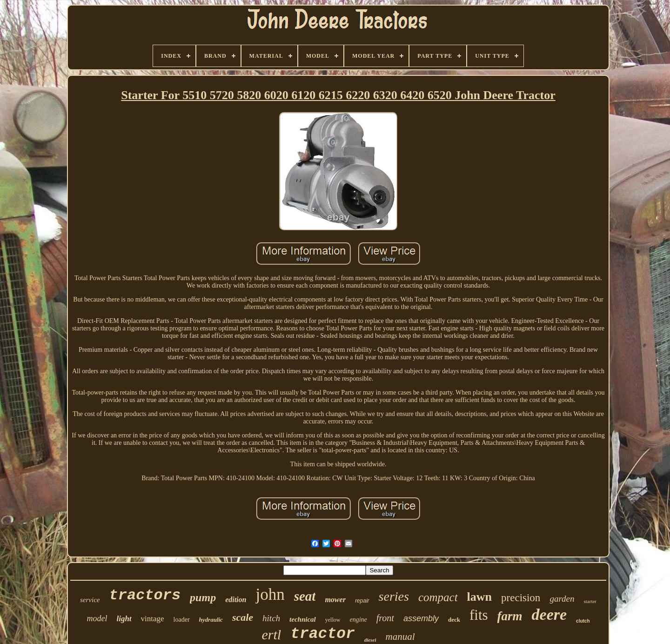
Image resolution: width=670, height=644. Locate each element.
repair (362, 601)
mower (335, 600)
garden (562, 599)
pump (203, 597)
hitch (271, 618)
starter (590, 601)
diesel (370, 640)
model (97, 618)
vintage (153, 619)
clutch (583, 621)
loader (182, 620)
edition (236, 600)
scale (243, 617)
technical (303, 619)
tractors (145, 595)
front (385, 618)
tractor (323, 634)
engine (358, 620)
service (90, 600)
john (270, 594)
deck (454, 620)
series (394, 596)
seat (305, 596)
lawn (479, 597)
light (124, 619)
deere (549, 614)
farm (510, 616)
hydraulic (211, 620)
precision (521, 598)
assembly (421, 618)
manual (400, 637)
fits (479, 615)
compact (438, 597)
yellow (333, 620)
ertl (272, 634)
